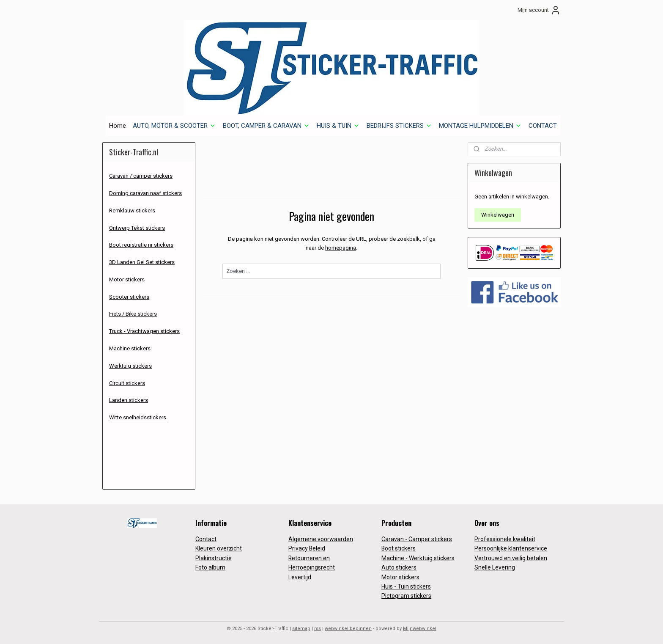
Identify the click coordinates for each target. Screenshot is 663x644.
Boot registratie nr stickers (141, 245)
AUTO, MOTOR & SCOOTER (174, 126)
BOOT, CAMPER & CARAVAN (266, 126)
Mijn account (539, 10)
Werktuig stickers (130, 366)
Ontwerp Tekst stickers (137, 228)
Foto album (210, 567)
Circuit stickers (127, 383)
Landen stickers (129, 400)
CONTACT (543, 126)
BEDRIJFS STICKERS (399, 126)
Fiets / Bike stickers (133, 314)
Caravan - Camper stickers (417, 539)
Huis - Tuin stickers (406, 586)
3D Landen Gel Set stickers (142, 262)
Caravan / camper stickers (141, 176)
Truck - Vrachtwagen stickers (144, 331)
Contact (206, 539)
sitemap (301, 629)
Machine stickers (130, 348)
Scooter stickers (129, 297)
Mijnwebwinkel (420, 629)
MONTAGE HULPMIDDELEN (480, 126)
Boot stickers (399, 548)
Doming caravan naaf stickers (145, 193)
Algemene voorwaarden (321, 539)
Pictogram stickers (406, 596)
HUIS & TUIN (338, 126)
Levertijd (300, 577)
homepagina (341, 248)
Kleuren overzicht (219, 548)
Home (118, 126)
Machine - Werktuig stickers (418, 558)
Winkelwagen (498, 215)
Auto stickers (399, 567)
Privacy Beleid (307, 548)
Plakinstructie (214, 558)
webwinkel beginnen (348, 629)
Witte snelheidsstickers (138, 417)
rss (318, 629)
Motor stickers (127, 279)
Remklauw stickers (132, 211)
